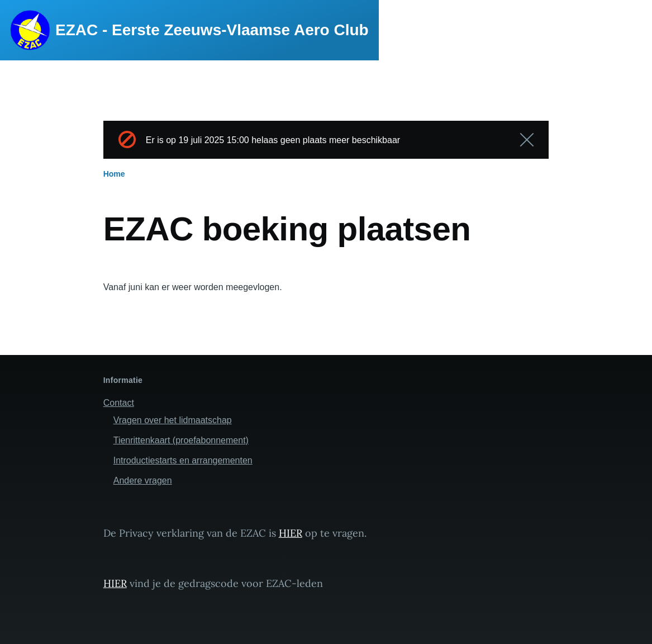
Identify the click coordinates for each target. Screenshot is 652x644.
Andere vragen (143, 480)
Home (114, 174)
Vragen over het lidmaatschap (173, 420)
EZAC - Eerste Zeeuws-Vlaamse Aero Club (212, 30)
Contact (119, 403)
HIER (291, 533)
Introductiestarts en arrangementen (183, 460)
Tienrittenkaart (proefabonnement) (181, 440)
